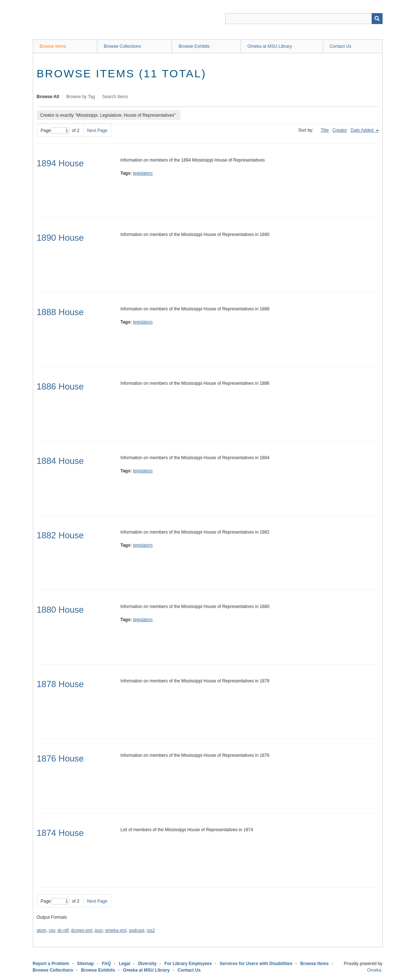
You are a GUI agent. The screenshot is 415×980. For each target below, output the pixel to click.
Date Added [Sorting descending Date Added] (363, 130)
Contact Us (340, 46)
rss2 (151, 930)
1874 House (60, 833)
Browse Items (53, 46)
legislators (143, 173)
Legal (124, 964)
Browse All (48, 97)
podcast (137, 930)
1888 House (60, 312)
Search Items (115, 97)
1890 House (60, 238)
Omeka (374, 970)
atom (42, 930)
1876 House (60, 758)
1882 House (60, 535)
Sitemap (85, 964)
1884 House (60, 461)
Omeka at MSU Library (270, 46)
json (99, 930)
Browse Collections (122, 46)
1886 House (60, 386)
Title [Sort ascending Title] (325, 130)
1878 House (60, 684)
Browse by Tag (81, 97)
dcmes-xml (82, 930)
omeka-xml (116, 930)
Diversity (147, 964)
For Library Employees (188, 964)
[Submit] (377, 19)
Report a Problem (51, 964)
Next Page (97, 131)
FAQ (107, 964)
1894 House (60, 163)
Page (55, 131)
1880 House (60, 610)
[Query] (304, 19)
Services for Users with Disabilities (256, 964)
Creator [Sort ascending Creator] (340, 130)
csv (52, 930)
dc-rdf (63, 930)
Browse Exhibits (194, 46)
